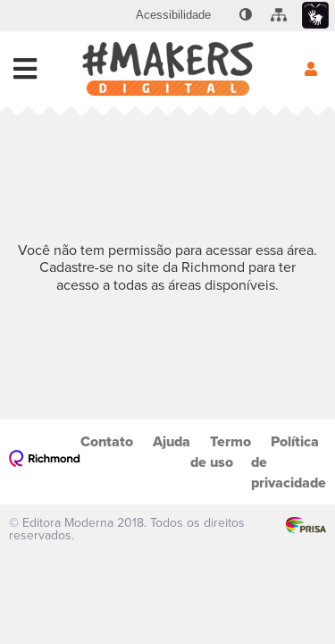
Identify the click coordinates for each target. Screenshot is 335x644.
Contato (107, 441)
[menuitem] (173, 15)
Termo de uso (221, 452)
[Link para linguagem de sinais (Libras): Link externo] (315, 16)
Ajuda (172, 441)
